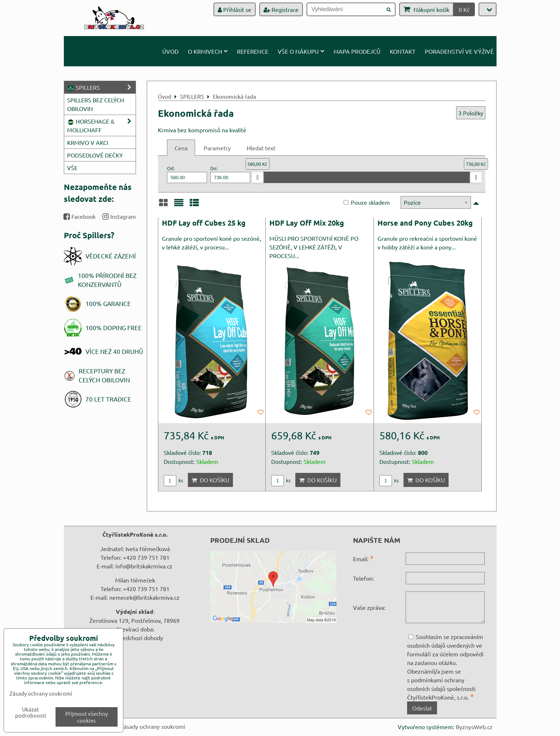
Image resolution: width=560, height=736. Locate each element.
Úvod (170, 51)
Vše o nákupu (301, 51)
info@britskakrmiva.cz (144, 566)
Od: (187, 174)
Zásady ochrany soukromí (153, 726)
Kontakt (403, 51)
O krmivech (208, 51)
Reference (253, 51)
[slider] (257, 177)
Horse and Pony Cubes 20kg (425, 223)
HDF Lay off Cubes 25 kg (204, 223)
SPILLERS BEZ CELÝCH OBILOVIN (96, 104)
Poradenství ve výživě (459, 51)
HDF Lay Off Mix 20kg (307, 223)
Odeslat (422, 708)
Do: (230, 174)
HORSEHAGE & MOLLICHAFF (101, 125)
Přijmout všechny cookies (87, 717)
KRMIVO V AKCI (88, 142)
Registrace (281, 9)
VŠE (72, 168)
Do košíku (210, 480)
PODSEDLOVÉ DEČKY (95, 155)
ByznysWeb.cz (474, 727)
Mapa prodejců (357, 51)
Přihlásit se (235, 9)
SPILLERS (101, 87)
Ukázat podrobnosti (31, 712)
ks (173, 480)
